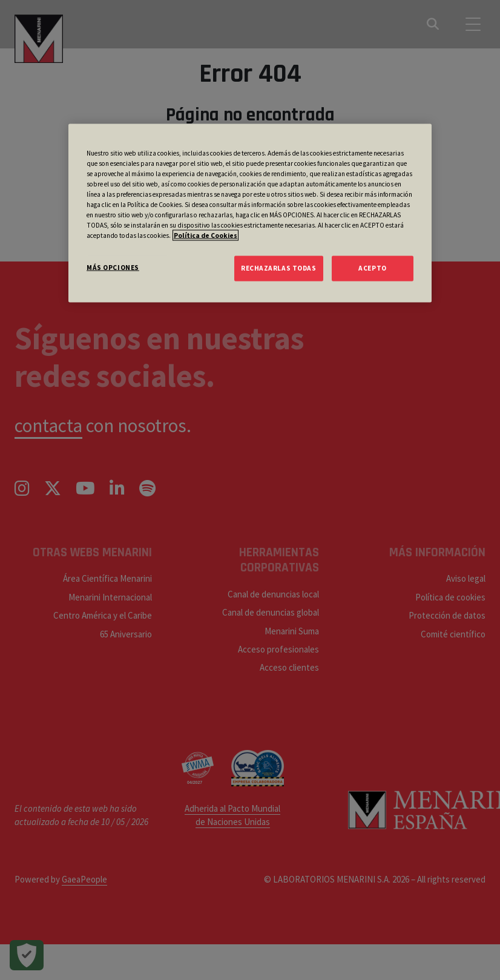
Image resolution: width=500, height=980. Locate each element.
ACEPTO (372, 268)
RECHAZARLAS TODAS (279, 268)
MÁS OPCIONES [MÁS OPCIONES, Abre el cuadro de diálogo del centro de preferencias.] (113, 268)
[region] (250, 213)
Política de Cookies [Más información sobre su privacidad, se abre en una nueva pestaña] (206, 235)
